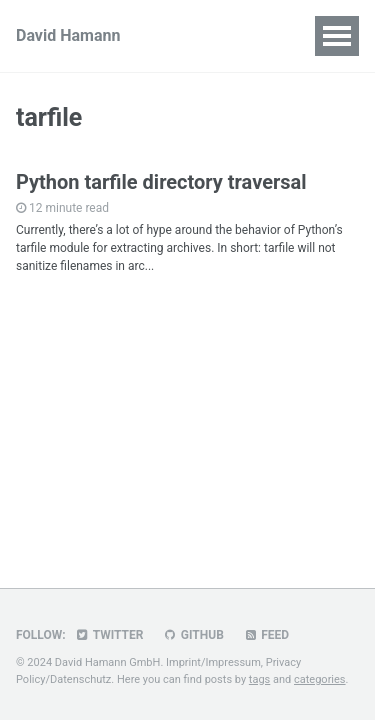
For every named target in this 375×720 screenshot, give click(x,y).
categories (320, 679)
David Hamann (68, 35)
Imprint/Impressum (213, 662)
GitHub (192, 635)
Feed (266, 635)
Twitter (109, 635)
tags (259, 679)
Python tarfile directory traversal (161, 182)
